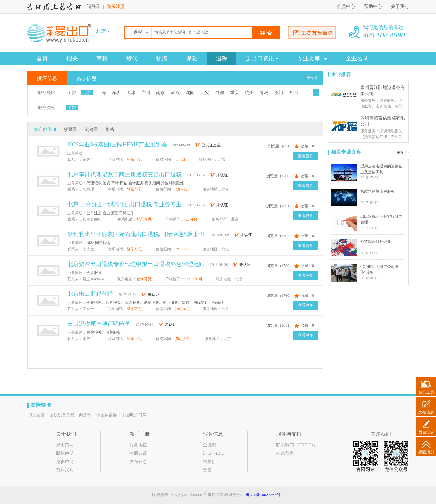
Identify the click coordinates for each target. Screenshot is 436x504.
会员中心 (346, 7)
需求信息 (86, 78)
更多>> (403, 153)
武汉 (175, 93)
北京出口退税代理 (91, 294)
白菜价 (209, 462)
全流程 (209, 445)
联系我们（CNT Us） (297, 445)
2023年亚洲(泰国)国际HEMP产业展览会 (117, 145)
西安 (205, 93)
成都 (220, 93)
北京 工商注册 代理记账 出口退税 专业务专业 (125, 204)
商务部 (85, 415)
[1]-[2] (180, 160)
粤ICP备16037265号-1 (265, 495)
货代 (132, 58)
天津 (131, 93)
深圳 (116, 93)
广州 (146, 93)
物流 (162, 58)
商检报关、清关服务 (104, 332)
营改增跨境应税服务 (378, 191)
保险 (192, 58)
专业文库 (312, 58)
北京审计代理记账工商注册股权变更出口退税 (125, 174)
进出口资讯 (262, 58)
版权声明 (65, 453)
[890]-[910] (194, 279)
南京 (160, 93)
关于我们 (400, 7)
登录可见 (134, 160)
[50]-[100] (183, 339)
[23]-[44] (192, 219)
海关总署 (37, 415)
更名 (207, 470)
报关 (72, 58)
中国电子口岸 (134, 415)
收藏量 (71, 129)
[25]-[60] (182, 249)
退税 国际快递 (98, 243)
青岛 (264, 93)
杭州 (249, 93)
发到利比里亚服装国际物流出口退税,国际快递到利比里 (137, 234)
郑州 (294, 93)
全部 (72, 93)
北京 (87, 93)
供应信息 (47, 78)
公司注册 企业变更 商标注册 (110, 213)
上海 (101, 93)
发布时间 (43, 129)
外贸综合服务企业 (376, 242)
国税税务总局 (62, 415)
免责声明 (65, 462)
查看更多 (305, 156)
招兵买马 (65, 470)
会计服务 (94, 273)
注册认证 (138, 453)
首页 (42, 58)
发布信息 (138, 462)
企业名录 (357, 58)
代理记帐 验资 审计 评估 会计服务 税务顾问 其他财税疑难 (135, 183)
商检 (102, 58)
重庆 (235, 93)
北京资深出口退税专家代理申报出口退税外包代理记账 (137, 264)
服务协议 (138, 445)
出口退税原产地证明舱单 (100, 324)
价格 (110, 129)
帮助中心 (374, 7)
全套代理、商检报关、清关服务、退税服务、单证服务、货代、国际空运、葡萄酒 (155, 303)
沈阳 (190, 93)
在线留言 (285, 453)
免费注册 (116, 7)
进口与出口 (214, 453)
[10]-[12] (182, 189)
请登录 (94, 7)
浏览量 (92, 129)
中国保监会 (107, 415)
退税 (221, 58)
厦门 (279, 93)
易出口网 (65, 445)
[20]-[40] (182, 309)
